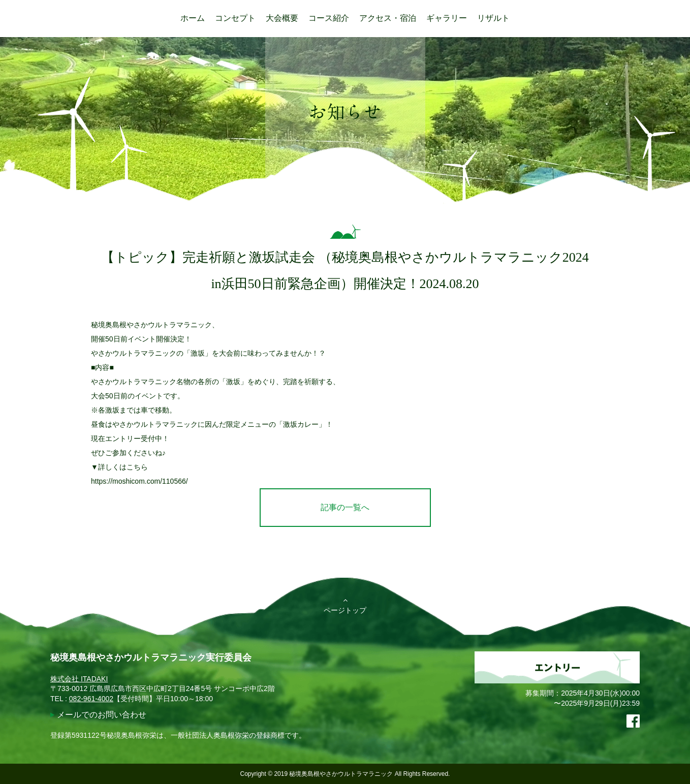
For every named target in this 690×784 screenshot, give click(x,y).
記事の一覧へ (345, 507)
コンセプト (235, 18)
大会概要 (282, 18)
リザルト (493, 18)
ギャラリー (447, 18)
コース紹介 (329, 18)
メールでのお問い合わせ (102, 715)
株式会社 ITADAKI (79, 679)
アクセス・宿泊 (388, 18)
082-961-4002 (91, 699)
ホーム (193, 18)
